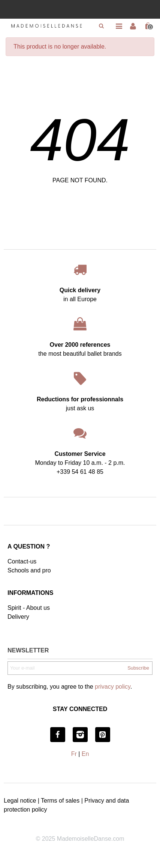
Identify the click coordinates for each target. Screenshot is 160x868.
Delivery (18, 617)
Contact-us (22, 561)
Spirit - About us (29, 608)
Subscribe (138, 668)
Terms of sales (60, 801)
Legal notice (20, 801)
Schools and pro (29, 570)
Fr (74, 754)
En (85, 754)
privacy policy (113, 687)
